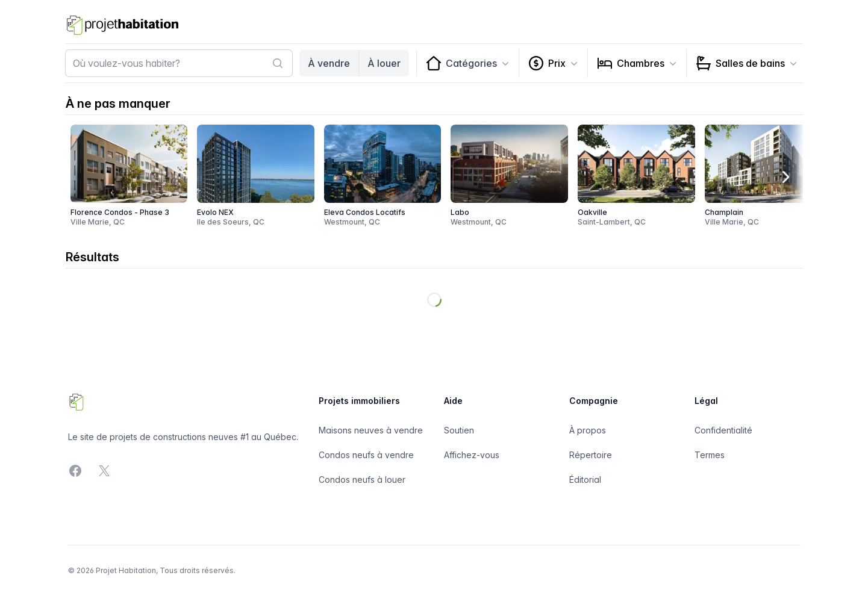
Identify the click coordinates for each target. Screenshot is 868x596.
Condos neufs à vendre (366, 455)
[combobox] (179, 63)
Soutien (459, 430)
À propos (588, 430)
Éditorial (585, 480)
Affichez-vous (472, 455)
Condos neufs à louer (362, 480)
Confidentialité (723, 430)
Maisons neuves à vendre (371, 430)
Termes (710, 455)
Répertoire (591, 455)
